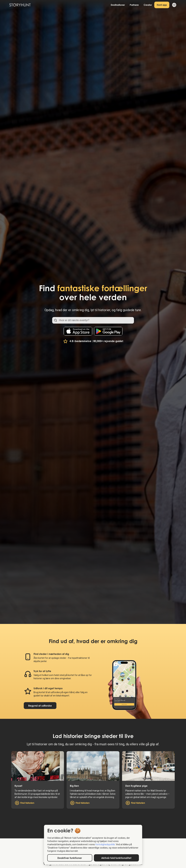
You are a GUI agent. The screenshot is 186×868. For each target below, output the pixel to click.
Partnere (134, 5)
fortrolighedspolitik (105, 844)
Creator (148, 5)
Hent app (162, 5)
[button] (173, 5)
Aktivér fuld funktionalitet (116, 858)
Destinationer (118, 5)
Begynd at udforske (40, 706)
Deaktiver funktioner (70, 858)
